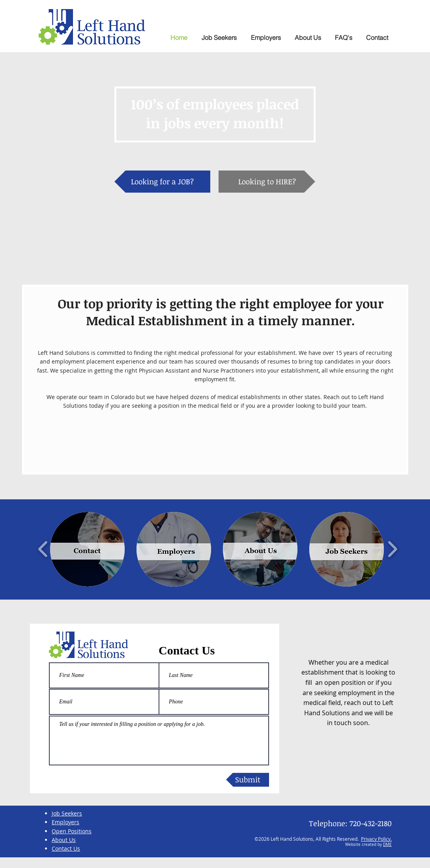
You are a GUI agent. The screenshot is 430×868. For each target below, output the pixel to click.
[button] (343, 38)
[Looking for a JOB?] (162, 182)
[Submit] (248, 780)
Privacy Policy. (376, 839)
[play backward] (43, 549)
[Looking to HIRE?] (267, 182)
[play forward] (392, 549)
